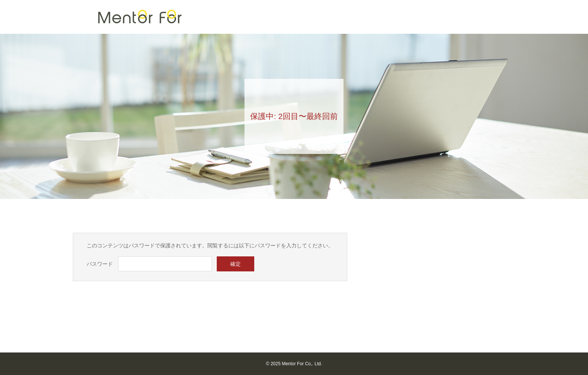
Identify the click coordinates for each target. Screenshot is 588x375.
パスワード (100, 264)
